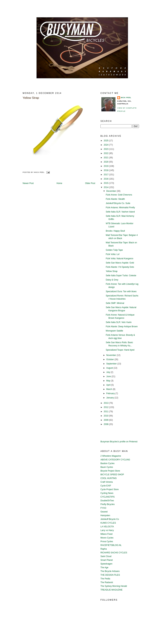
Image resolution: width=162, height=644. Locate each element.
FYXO (103, 508)
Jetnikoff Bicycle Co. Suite (118, 203)
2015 (106, 183)
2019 (106, 166)
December (112, 191)
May (109, 381)
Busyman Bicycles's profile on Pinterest (119, 442)
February (111, 393)
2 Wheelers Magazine (111, 456)
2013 (106, 403)
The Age (104, 568)
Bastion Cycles (107, 463)
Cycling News (107, 493)
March (110, 389)
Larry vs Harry (107, 530)
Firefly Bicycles (108, 504)
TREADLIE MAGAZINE (112, 590)
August (110, 368)
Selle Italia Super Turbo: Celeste (121, 276)
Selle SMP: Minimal (115, 303)
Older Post (90, 183)
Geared (104, 512)
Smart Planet (107, 560)
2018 (106, 170)
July (109, 372)
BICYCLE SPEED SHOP (112, 475)
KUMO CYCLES (108, 523)
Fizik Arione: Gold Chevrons (119, 195)
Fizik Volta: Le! (113, 254)
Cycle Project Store (110, 489)
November (112, 355)
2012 (106, 407)
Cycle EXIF (106, 486)
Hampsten (105, 515)
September (112, 364)
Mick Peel (126, 98)
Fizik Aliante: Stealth (115, 199)
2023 (106, 149)
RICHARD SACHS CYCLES (114, 553)
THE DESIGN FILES (110, 575)
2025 (106, 141)
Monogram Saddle (114, 331)
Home (59, 183)
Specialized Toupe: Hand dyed (120, 350)
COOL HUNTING (109, 478)
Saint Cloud (106, 556)
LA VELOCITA (107, 527)
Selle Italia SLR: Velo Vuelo (119, 322)
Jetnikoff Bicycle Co (110, 519)
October (110, 359)
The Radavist (107, 582)
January (110, 398)
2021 (106, 158)
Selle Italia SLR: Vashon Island (120, 212)
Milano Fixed (106, 534)
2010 (106, 416)
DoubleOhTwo (107, 501)
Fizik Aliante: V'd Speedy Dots (120, 267)
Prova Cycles (107, 541)
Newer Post (28, 183)
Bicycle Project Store (110, 471)
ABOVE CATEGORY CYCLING (115, 460)
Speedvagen (106, 564)
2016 (106, 179)
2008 (106, 424)
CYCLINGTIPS (108, 497)
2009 (106, 420)
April (109, 385)
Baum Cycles (107, 467)
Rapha (104, 549)
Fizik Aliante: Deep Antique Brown (122, 327)
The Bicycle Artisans (110, 571)
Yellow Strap (31, 98)
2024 (106, 145)
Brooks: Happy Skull (115, 231)
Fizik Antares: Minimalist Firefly (120, 208)
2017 (106, 175)
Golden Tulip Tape (114, 250)
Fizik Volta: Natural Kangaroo (119, 259)
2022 (106, 153)
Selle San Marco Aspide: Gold (120, 263)
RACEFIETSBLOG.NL (111, 545)
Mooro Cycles (107, 538)
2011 (106, 412)
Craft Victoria (107, 482)
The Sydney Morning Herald (114, 586)
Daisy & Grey (112, 280)
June (109, 376)
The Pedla (105, 579)
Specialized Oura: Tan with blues (121, 291)
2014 (106, 187)
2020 (106, 162)
